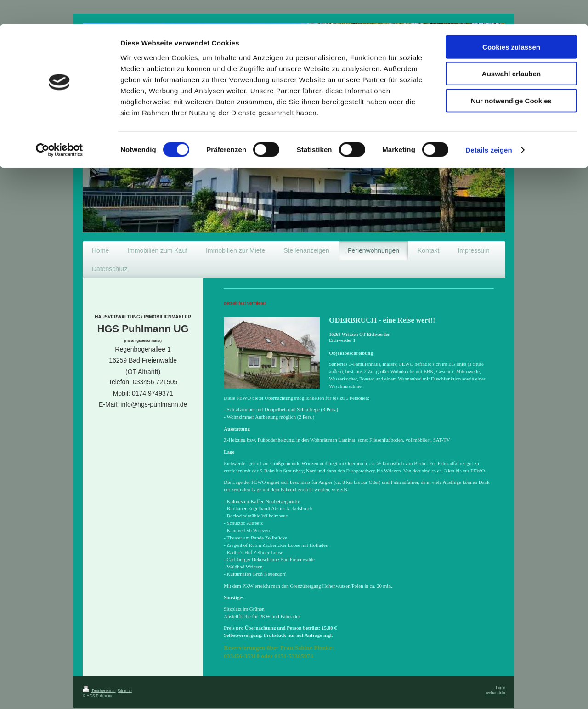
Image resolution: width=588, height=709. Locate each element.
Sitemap (125, 678)
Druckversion (99, 678)
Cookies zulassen (511, 23)
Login (501, 675)
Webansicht (495, 680)
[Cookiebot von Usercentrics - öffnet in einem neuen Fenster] (59, 126)
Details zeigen (489, 126)
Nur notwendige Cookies (511, 77)
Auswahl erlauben (511, 50)
